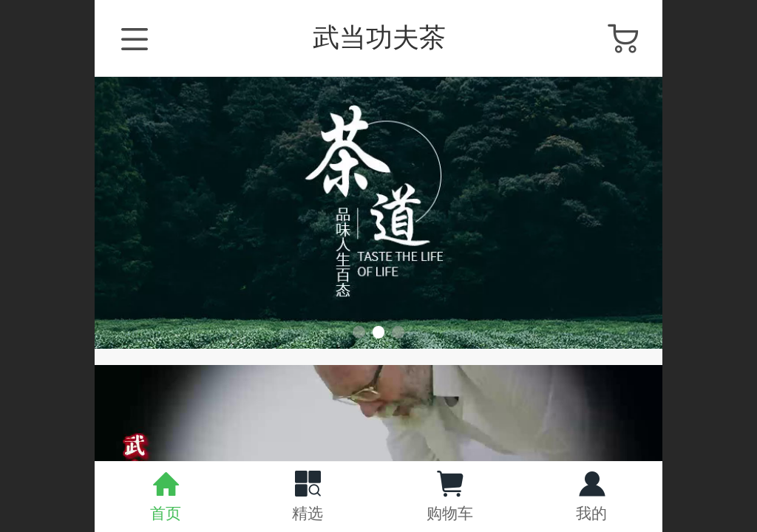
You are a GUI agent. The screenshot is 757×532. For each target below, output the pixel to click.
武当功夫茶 (379, 37)
